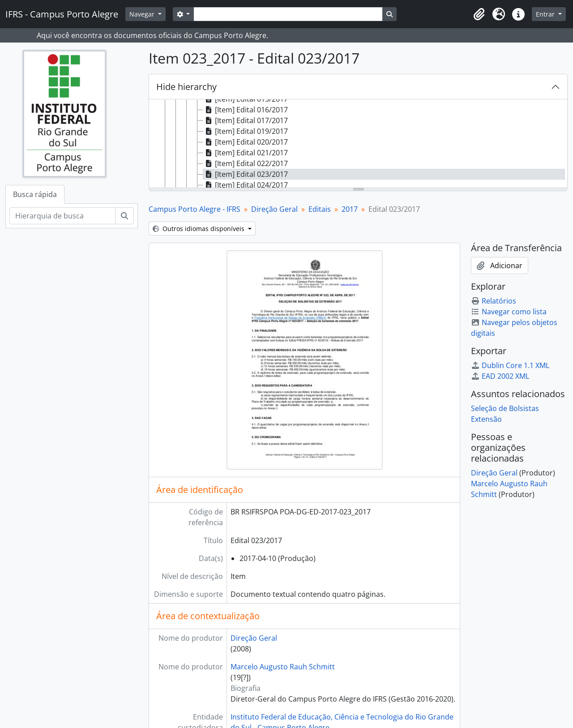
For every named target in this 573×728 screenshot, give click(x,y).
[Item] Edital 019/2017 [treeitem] (246, 131)
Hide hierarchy (186, 87)
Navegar (143, 14)
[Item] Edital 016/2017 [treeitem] (246, 110)
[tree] (358, 144)
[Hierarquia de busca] (62, 216)
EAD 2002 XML (500, 376)
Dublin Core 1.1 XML (510, 365)
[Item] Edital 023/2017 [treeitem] (246, 174)
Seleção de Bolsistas (505, 408)
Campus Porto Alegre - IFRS (195, 209)
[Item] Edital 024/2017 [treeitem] (246, 185)
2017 (350, 209)
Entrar (546, 14)
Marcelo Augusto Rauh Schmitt (283, 667)
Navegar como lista (509, 312)
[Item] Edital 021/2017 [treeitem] (246, 153)
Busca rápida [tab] (35, 194)
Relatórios (494, 301)
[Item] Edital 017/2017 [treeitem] (246, 120)
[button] (479, 14)
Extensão (486, 419)
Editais (320, 209)
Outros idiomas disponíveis (199, 229)
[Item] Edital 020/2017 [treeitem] (246, 142)
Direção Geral (274, 209)
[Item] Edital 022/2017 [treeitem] (246, 163)
